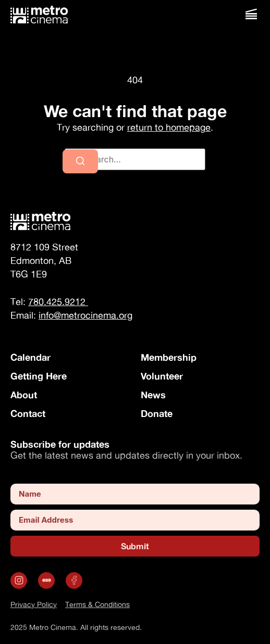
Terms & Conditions (97, 604)
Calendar (30, 357)
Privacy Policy (34, 604)
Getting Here (39, 376)
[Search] (80, 161)
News (153, 395)
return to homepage (169, 127)
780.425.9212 (58, 302)
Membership (169, 357)
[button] (251, 14)
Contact (28, 413)
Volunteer (162, 376)
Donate (157, 413)
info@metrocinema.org (85, 315)
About (24, 395)
